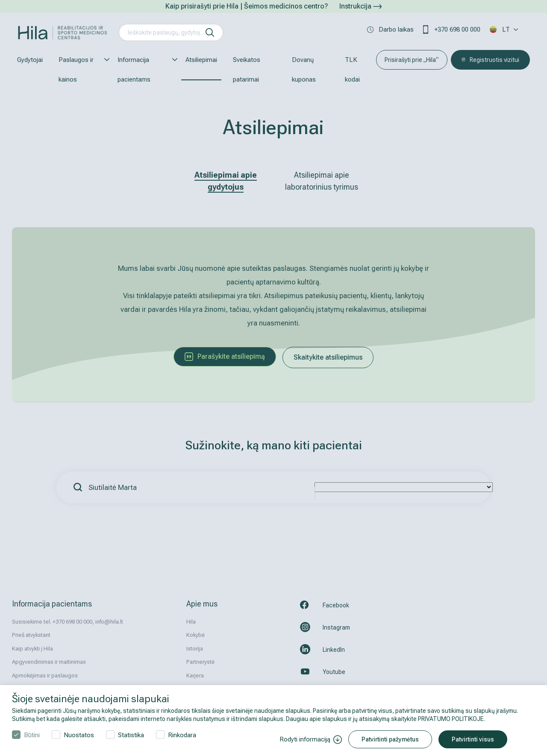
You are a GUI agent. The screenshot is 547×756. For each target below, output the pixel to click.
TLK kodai (352, 70)
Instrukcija (360, 6)
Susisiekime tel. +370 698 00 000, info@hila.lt (68, 622)
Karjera (195, 675)
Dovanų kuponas (304, 70)
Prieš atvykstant (31, 635)
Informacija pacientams (143, 70)
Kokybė (196, 635)
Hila (191, 622)
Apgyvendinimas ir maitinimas (49, 662)
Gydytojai (30, 60)
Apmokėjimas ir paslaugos (45, 675)
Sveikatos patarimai (247, 70)
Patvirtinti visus (473, 739)
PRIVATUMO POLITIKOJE (451, 719)
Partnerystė (200, 662)
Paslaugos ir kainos (80, 70)
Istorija (195, 649)
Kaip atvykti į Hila (32, 649)
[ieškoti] (210, 32)
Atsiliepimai (201, 60)
